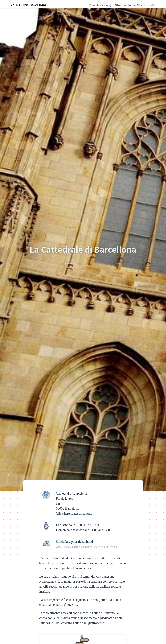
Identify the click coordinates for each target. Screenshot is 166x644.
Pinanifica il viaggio (101, 5)
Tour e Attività (137, 5)
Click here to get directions (74, 513)
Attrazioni (121, 5)
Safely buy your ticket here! (74, 542)
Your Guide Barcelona (28, 5)
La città (151, 5)
